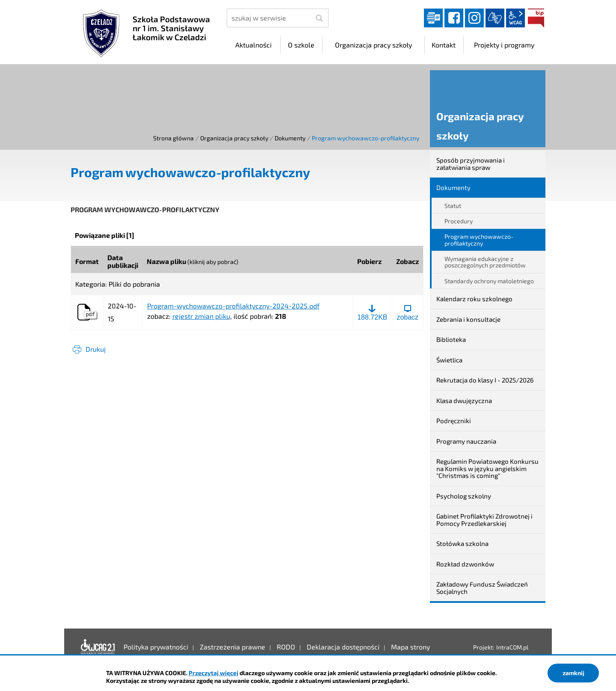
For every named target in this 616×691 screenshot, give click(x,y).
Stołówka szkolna (462, 543)
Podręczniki (454, 421)
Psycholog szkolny (464, 496)
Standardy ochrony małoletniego (489, 281)
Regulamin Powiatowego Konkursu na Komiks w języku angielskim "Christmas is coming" (487, 468)
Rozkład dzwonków (465, 564)
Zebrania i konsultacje (468, 319)
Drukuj (96, 349)
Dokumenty (290, 138)
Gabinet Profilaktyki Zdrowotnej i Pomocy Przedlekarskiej (484, 520)
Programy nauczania (466, 441)
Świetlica (449, 360)
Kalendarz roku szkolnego (474, 299)
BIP (536, 18)
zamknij (573, 673)
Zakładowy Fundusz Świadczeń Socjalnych (482, 588)
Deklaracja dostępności (98, 647)
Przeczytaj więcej (213, 673)
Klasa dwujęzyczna (464, 400)
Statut (453, 206)
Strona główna (173, 138)
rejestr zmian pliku (201, 316)
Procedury (459, 221)
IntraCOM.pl (512, 647)
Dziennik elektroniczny (433, 18)
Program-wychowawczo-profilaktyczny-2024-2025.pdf (233, 306)
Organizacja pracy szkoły (234, 138)
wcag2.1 (515, 18)
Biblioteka (451, 339)
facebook (454, 18)
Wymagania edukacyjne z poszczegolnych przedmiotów (485, 262)
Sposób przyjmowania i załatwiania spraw (471, 164)
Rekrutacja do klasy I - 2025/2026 (485, 380)
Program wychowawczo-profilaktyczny (479, 240)
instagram (474, 18)
